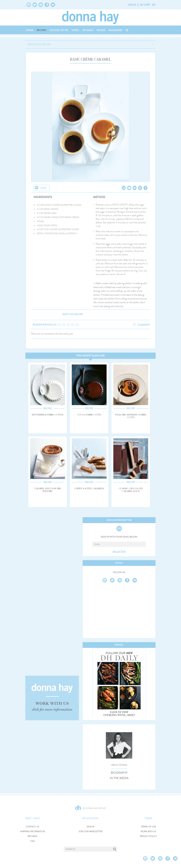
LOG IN (132, 5)
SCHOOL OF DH (59, 30)
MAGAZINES (115, 30)
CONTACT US (32, 827)
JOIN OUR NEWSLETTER (90, 832)
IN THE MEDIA (119, 778)
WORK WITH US (148, 832)
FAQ (33, 841)
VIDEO (76, 30)
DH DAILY (88, 30)
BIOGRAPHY (119, 773)
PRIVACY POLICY (148, 836)
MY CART (145, 5)
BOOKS (101, 30)
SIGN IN (90, 827)
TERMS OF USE (149, 827)
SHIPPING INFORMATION (32, 832)
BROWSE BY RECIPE (39, 44)
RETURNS (32, 836)
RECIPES (42, 30)
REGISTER (119, 552)
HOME (30, 30)
